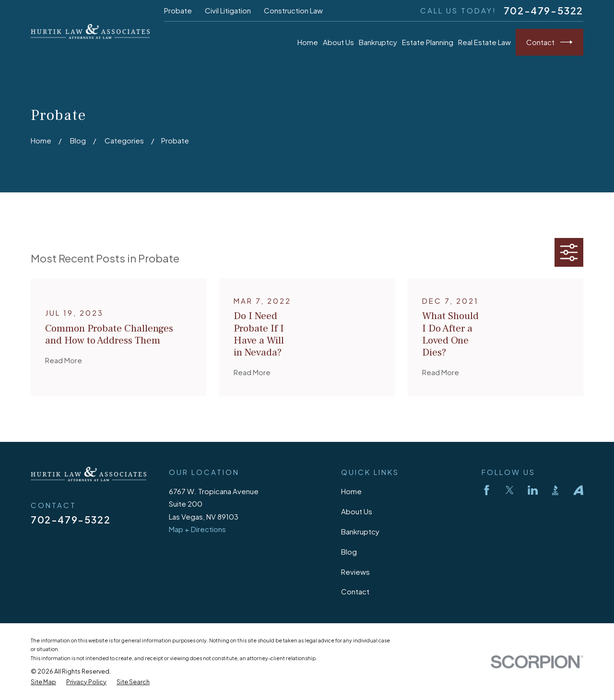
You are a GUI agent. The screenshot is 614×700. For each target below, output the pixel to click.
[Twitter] (510, 490)
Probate (178, 10)
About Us (357, 511)
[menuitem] (43, 682)
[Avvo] (578, 490)
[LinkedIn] (533, 490)
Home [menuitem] (308, 42)
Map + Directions (197, 529)
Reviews (355, 572)
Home (351, 491)
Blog (349, 552)
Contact (549, 42)
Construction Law (293, 10)
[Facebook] (487, 490)
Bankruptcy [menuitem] (378, 42)
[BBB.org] (555, 490)
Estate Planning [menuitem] (428, 42)
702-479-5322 (543, 11)
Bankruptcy (360, 531)
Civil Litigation (228, 10)
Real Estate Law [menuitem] (484, 42)
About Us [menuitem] (338, 42)
